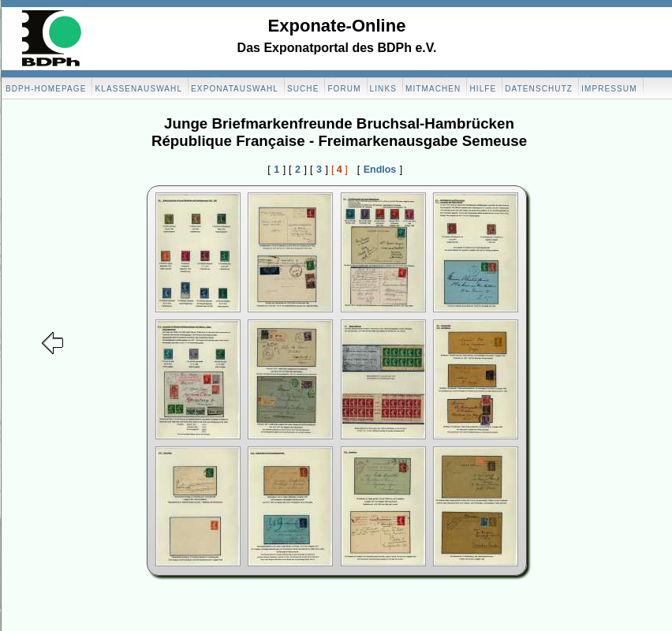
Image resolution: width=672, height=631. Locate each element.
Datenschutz (539, 89)
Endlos (380, 170)
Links (383, 89)
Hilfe (483, 89)
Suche (303, 89)
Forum (344, 89)
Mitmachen (433, 89)
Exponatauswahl (235, 89)
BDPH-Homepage (46, 89)
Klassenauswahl (138, 89)
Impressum (609, 89)
